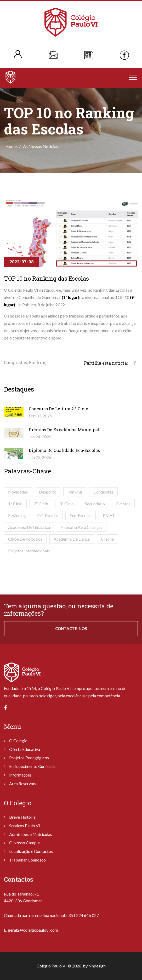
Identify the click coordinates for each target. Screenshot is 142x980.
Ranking (75, 492)
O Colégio (18, 741)
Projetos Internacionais (29, 551)
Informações (20, 775)
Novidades (18, 492)
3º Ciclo (67, 504)
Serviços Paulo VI (25, 826)
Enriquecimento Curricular (33, 766)
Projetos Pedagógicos (29, 758)
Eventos (123, 504)
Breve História (22, 817)
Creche (107, 539)
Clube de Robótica (25, 539)
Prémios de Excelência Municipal (64, 430)
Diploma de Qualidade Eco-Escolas (64, 450)
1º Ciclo (15, 504)
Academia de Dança (72, 539)
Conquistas (103, 492)
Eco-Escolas (81, 515)
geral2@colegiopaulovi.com (33, 930)
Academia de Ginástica (29, 527)
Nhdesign (97, 966)
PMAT (109, 515)
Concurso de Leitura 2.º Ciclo (58, 409)
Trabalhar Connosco (27, 860)
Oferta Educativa (25, 749)
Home (11, 146)
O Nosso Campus (25, 843)
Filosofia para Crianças (82, 527)
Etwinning (17, 515)
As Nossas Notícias (41, 146)
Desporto (48, 492)
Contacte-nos (71, 628)
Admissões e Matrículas (31, 834)
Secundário (95, 504)
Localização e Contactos (31, 851)
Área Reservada (23, 783)
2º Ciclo (41, 504)
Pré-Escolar (48, 515)
